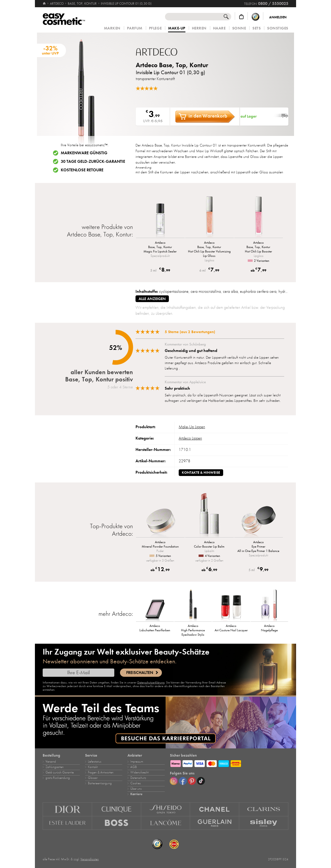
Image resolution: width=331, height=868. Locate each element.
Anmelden (278, 17)
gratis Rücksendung (58, 778)
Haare (219, 28)
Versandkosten (90, 859)
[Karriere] (165, 723)
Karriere (136, 794)
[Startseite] (45, 4)
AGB (134, 767)
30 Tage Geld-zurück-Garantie (93, 162)
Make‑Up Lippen (192, 427)
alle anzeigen (152, 299)
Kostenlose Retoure (82, 170)
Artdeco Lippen (190, 438)
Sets (257, 28)
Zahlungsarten (55, 767)
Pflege (155, 28)
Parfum (135, 28)
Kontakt (93, 767)
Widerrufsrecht (140, 772)
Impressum (137, 762)
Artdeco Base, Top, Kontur (172, 65)
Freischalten (140, 673)
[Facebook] (183, 781)
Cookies (136, 783)
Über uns (136, 789)
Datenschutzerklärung (151, 682)
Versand (51, 762)
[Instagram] (174, 781)
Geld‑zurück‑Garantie (60, 772)
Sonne (239, 28)
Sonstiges (278, 28)
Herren (199, 28)
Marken (112, 28)
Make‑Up (177, 28)
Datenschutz (138, 778)
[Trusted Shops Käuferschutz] (255, 17)
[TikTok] (201, 781)
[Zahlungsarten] (229, 763)
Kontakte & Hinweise (201, 473)
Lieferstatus (95, 762)
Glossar (93, 778)
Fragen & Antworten (101, 772)
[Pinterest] (192, 781)
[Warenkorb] (241, 17)
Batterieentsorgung (100, 783)
